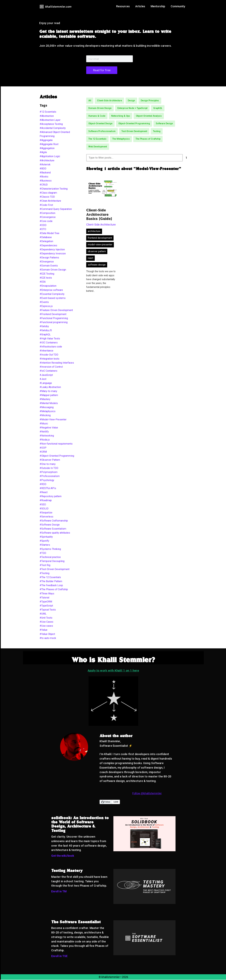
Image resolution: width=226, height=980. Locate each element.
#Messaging (47, 408)
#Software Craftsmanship (54, 521)
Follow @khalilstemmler (147, 794)
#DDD (43, 225)
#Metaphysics (48, 412)
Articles (140, 6)
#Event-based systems (53, 298)
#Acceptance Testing (51, 124)
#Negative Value (49, 428)
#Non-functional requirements (56, 444)
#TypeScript (46, 606)
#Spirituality (46, 537)
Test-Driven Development (134, 132)
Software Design (164, 124)
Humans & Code (97, 116)
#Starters (45, 545)
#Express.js (46, 306)
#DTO (43, 229)
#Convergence (48, 217)
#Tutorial (44, 598)
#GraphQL (45, 335)
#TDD (43, 553)
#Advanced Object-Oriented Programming (55, 134)
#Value (43, 630)
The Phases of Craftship (148, 139)
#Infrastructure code (51, 347)
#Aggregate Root (49, 144)
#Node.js (45, 440)
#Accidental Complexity (53, 128)
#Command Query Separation (56, 209)
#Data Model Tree (49, 234)
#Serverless (46, 517)
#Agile (43, 153)
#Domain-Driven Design (53, 270)
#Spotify (44, 541)
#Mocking (45, 416)
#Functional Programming (54, 319)
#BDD (43, 169)
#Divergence (47, 262)
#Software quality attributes (55, 533)
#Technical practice (50, 557)
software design (97, 265)
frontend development (100, 238)
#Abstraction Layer (50, 120)
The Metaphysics (121, 139)
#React (44, 493)
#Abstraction (47, 116)
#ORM (43, 452)
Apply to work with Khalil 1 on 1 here (113, 671)
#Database (46, 238)
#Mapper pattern (49, 395)
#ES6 (43, 282)
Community (178, 6)
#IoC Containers (48, 371)
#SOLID (44, 509)
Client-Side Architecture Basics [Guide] (99, 215)
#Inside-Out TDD (49, 355)
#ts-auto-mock (48, 638)
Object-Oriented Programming (134, 124)
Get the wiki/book (63, 856)
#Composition (47, 213)
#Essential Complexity (52, 294)
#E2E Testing (47, 274)
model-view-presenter (100, 245)
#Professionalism (50, 476)
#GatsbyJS (46, 331)
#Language (46, 383)
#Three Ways (47, 594)
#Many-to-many (48, 391)
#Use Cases (46, 622)
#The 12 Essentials (50, 578)
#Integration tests (49, 359)
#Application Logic (50, 157)
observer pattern (97, 252)
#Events (44, 302)
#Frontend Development (53, 314)
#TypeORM (46, 602)
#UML (43, 614)
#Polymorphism (49, 472)
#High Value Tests (50, 339)
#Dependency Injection (52, 250)
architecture (94, 232)
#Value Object (47, 634)
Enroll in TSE (59, 956)
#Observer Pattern (50, 460)
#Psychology (47, 480)
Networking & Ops (121, 116)
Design (131, 101)
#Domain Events (49, 266)
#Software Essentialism (53, 529)
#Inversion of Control (51, 367)
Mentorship (158, 6)
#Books (44, 177)
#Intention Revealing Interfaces (57, 363)
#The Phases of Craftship (54, 590)
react (90, 259)
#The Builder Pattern (51, 582)
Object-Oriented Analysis (149, 116)
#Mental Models (49, 404)
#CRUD (44, 185)
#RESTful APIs (48, 489)
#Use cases (46, 626)
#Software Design (50, 525)
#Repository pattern (51, 497)
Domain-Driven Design (100, 109)
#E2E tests (46, 278)
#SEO (43, 505)
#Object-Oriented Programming (57, 456)
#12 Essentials (48, 112)
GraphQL (158, 109)
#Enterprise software (51, 290)
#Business (46, 181)
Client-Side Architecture (110, 101)
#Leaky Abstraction (50, 387)
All (90, 101)
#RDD (43, 484)
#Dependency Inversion (53, 254)
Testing (157, 132)
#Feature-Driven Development (56, 310)
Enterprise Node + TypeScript (132, 109)
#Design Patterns (49, 258)
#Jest (43, 379)
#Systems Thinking (50, 549)
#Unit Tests (46, 618)
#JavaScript (46, 375)
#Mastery (45, 399)
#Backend (45, 173)
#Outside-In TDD (49, 468)
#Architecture (47, 161)
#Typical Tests (48, 610)
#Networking (47, 436)
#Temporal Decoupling (52, 561)
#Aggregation (47, 149)
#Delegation (46, 242)
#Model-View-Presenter (53, 420)
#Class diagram (48, 193)
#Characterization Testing (54, 189)
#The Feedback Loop (51, 586)
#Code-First (46, 205)
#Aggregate (46, 140)
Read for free (102, 70)
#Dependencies (48, 246)
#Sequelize (46, 513)
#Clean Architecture (50, 201)
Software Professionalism (102, 132)
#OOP (43, 448)
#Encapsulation (48, 286)
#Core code (46, 221)
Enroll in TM (59, 892)
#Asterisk (45, 165)
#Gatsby (44, 327)
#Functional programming (54, 323)
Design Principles (150, 101)
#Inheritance (46, 351)
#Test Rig (45, 565)
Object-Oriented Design (100, 124)
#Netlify (44, 432)
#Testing (45, 574)
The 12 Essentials (97, 139)
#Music (44, 424)
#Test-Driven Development (55, 569)
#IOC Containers (49, 343)
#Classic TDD (47, 197)
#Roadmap (46, 501)
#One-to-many (48, 464)
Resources (123, 6)
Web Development (98, 147)
